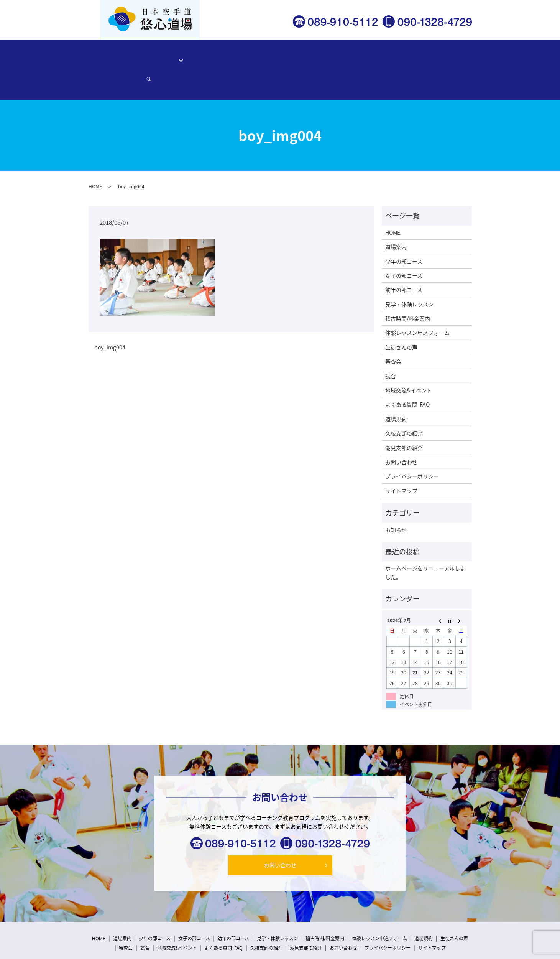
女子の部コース (404, 249)
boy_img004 (110, 321)
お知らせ (396, 503)
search (458, 56)
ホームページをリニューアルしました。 (425, 546)
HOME (121, 56)
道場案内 (147, 56)
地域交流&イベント (409, 364)
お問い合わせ (429, 56)
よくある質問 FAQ (407, 378)
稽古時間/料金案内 (271, 56)
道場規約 (396, 392)
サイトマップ (401, 464)
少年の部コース (404, 234)
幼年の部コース (404, 263)
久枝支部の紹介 (404, 407)
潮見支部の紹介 (404, 421)
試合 (391, 349)
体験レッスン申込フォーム (373, 56)
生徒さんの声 (317, 56)
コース (173, 56)
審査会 (393, 335)
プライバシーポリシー (412, 450)
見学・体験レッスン (217, 56)
